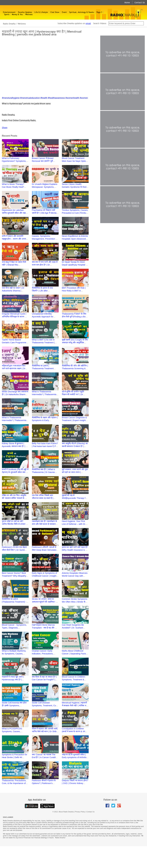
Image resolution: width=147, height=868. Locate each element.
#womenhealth (72, 98)
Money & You (17, 14)
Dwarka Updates (25, 12)
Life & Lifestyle (41, 12)
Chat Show (55, 12)
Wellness (29, 14)
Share (5, 128)
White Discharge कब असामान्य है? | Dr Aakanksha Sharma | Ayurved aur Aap (15, 394)
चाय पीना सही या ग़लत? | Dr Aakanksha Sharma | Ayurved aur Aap (13, 291)
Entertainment (9, 12)
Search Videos (100, 23)
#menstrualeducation (30, 98)
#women (84, 98)
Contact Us (140, 3)
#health (44, 98)
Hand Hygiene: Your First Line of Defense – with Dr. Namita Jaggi (74, 524)
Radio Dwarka (9, 24)
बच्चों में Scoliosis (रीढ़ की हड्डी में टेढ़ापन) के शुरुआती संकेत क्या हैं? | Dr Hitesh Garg (15, 472)
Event (64, 12)
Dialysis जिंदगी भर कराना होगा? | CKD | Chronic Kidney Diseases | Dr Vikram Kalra (75, 783)
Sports (7, 14)
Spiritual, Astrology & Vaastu (82, 12)
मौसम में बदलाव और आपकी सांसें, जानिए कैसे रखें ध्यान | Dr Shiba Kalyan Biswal (45, 731)
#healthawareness (56, 98)
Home (127, 3)
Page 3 (99, 12)
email (88, 23)
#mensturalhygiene (11, 98)
